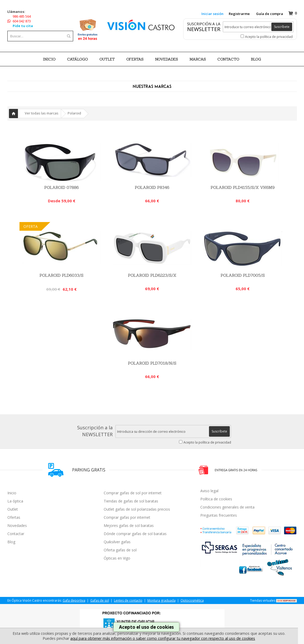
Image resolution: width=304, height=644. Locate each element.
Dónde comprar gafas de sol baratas (135, 534)
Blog (11, 542)
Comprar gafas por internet (127, 517)
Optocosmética (192, 600)
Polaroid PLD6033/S (61, 275)
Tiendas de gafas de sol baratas (131, 501)
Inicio (49, 59)
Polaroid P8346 (152, 187)
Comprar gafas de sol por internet (133, 493)
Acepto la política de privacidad (269, 37)
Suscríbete (282, 27)
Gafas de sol (100, 600)
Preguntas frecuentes (219, 515)
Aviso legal (209, 491)
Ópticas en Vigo (117, 558)
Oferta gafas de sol (120, 550)
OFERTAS (135, 59)
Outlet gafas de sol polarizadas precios (137, 509)
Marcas (198, 59)
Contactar (16, 534)
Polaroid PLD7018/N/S (152, 363)
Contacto (228, 59)
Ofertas (14, 517)
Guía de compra (270, 14)
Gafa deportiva (74, 600)
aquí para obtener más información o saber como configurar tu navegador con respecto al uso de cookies (163, 638)
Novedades (17, 525)
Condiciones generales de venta (227, 507)
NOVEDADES (166, 59)
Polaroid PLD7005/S (243, 275)
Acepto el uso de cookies (146, 627)
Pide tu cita (23, 26)
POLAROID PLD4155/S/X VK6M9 (243, 187)
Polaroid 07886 (61, 187)
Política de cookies (216, 499)
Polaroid (74, 113)
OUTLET (107, 59)
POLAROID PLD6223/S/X (152, 275)
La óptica (15, 501)
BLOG (256, 59)
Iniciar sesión (212, 14)
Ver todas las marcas (42, 113)
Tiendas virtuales (263, 600)
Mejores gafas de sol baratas (129, 525)
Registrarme (239, 14)
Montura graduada (161, 600)
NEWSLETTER (204, 29)
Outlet (13, 509)
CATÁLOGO (78, 59)
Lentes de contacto (128, 600)
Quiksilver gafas (117, 542)
